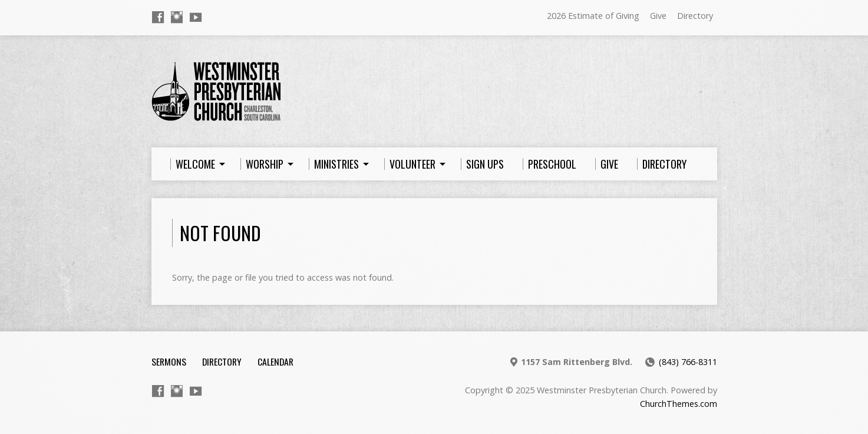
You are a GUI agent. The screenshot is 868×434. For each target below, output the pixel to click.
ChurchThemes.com (679, 404)
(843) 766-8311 (688, 362)
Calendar (275, 361)
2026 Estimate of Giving (593, 16)
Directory (695, 16)
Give (658, 16)
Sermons (169, 361)
